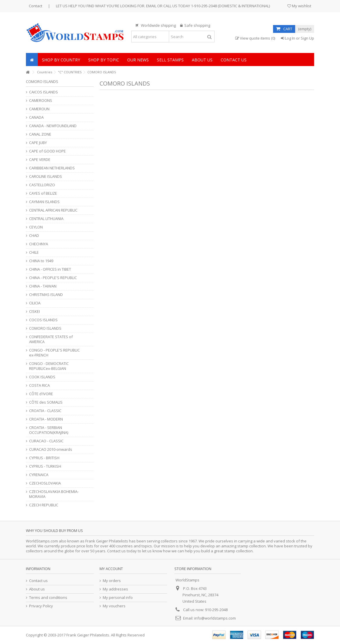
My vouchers (114, 606)
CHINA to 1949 (41, 261)
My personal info (118, 598)
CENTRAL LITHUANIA (46, 219)
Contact (36, 6)
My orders (112, 581)
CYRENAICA (39, 475)
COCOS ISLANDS (43, 320)
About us (37, 589)
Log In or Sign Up (297, 38)
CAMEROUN (39, 109)
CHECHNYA (39, 244)
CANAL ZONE (40, 134)
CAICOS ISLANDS (44, 92)
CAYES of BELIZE (43, 193)
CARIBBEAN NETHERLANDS (52, 168)
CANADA (36, 117)
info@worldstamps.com (215, 618)
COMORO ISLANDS (45, 328)
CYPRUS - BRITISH (44, 458)
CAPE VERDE (40, 160)
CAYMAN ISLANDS (44, 202)
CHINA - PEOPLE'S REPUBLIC (53, 278)
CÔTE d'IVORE (41, 394)
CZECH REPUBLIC (44, 505)
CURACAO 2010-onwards (51, 449)
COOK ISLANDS (42, 377)
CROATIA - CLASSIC (45, 411)
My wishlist (299, 6)
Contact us (38, 581)
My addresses (115, 589)
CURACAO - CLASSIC (46, 441)
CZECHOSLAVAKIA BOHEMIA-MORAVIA (54, 494)
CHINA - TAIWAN (43, 286)
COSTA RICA (39, 385)
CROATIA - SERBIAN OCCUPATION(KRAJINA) (49, 430)
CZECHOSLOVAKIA (45, 483)
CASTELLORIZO (42, 185)
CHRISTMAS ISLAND (46, 295)
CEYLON (36, 227)
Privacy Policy (41, 606)
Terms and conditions (48, 598)
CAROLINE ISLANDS (46, 176)
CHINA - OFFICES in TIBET (50, 269)
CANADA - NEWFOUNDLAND (53, 126)
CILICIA (35, 303)
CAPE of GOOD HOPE (47, 151)
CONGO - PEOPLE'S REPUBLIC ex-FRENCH (54, 353)
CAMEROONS (41, 101)
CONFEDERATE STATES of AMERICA (51, 339)
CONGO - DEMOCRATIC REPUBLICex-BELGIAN (49, 366)
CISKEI (34, 312)
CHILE (34, 252)
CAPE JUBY (38, 143)
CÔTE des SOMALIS (46, 402)
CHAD (34, 236)
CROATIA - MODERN (46, 419)
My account (111, 569)
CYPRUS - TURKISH (45, 466)
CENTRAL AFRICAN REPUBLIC (53, 210)
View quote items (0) (255, 38)
